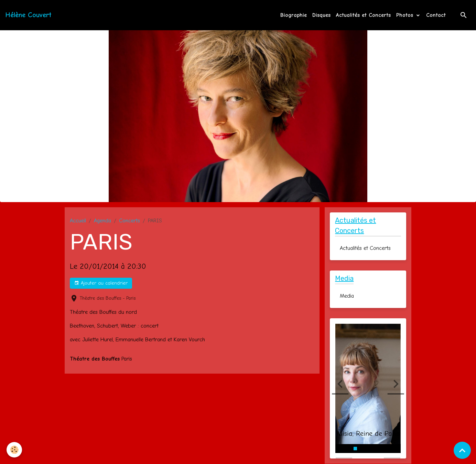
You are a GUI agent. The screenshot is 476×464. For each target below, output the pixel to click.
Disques (321, 15)
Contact (436, 15)
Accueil (78, 221)
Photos (406, 15)
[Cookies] (15, 450)
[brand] (28, 15)
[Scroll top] (462, 450)
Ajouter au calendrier (101, 283)
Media (347, 296)
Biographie (294, 15)
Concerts (129, 221)
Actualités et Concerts (363, 15)
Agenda (102, 221)
